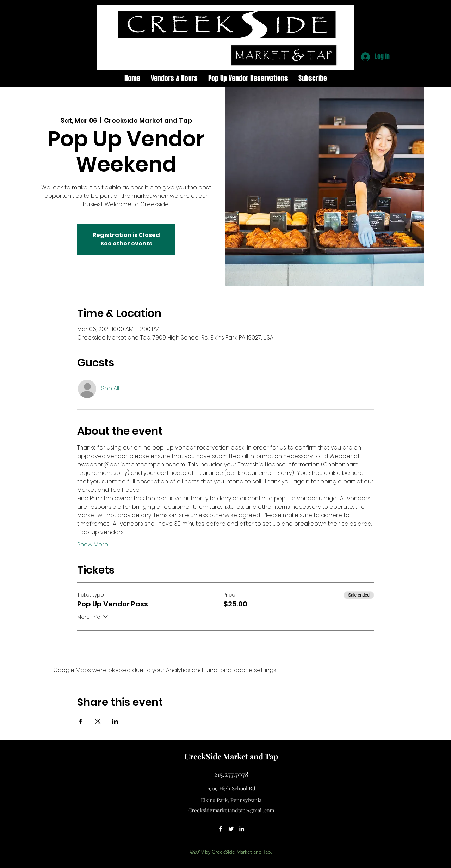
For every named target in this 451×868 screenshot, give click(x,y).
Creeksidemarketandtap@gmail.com (231, 810)
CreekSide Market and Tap (231, 756)
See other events (126, 243)
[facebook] (221, 829)
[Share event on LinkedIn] (115, 721)
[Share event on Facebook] (81, 721)
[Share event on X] (98, 721)
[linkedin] (242, 829)
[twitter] (231, 829)
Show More (93, 545)
